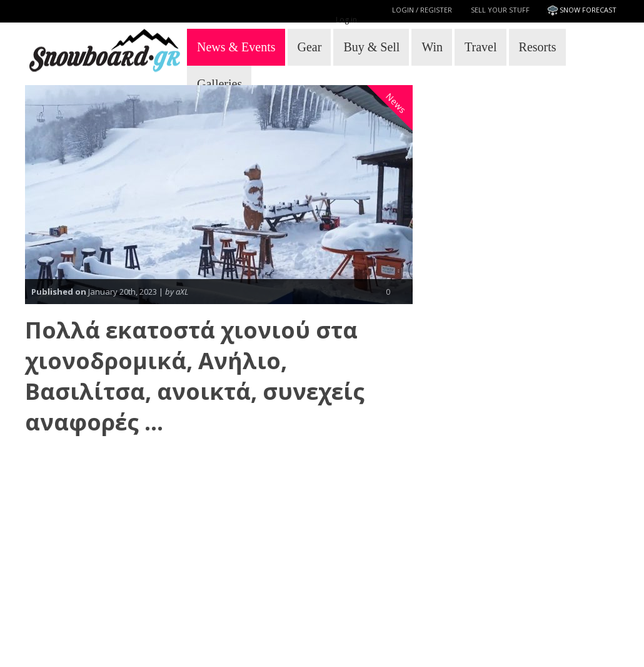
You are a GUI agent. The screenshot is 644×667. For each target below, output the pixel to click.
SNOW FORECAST (588, 10)
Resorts (538, 47)
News (396, 103)
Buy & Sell (371, 47)
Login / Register (422, 10)
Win (432, 47)
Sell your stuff (500, 10)
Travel (480, 47)
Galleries (219, 84)
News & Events (236, 47)
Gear (310, 47)
